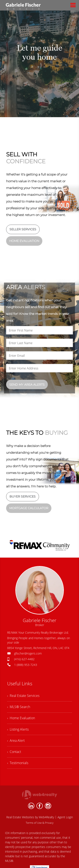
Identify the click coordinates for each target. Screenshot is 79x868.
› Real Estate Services (23, 696)
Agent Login (65, 820)
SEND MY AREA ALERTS (27, 385)
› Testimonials (18, 765)
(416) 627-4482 (24, 659)
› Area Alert (16, 742)
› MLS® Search (19, 707)
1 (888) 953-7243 (26, 665)
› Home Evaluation (21, 719)
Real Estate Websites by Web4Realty (30, 820)
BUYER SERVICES (23, 496)
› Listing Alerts (18, 731)
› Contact (14, 754)
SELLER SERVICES (23, 229)
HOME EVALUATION (24, 241)
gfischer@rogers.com (28, 653)
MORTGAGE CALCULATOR (29, 508)
